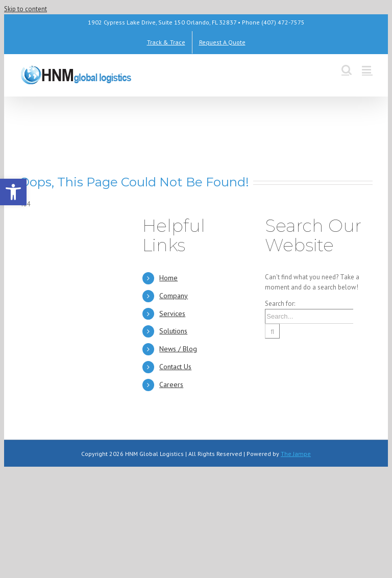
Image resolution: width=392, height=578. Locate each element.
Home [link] (168, 278)
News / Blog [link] (178, 349)
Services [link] (172, 314)
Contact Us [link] (175, 367)
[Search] (272, 331)
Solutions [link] (173, 331)
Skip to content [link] (26, 9)
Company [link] (174, 296)
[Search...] (309, 316)
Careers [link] (171, 384)
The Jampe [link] (296, 454)
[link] (13, 192)
